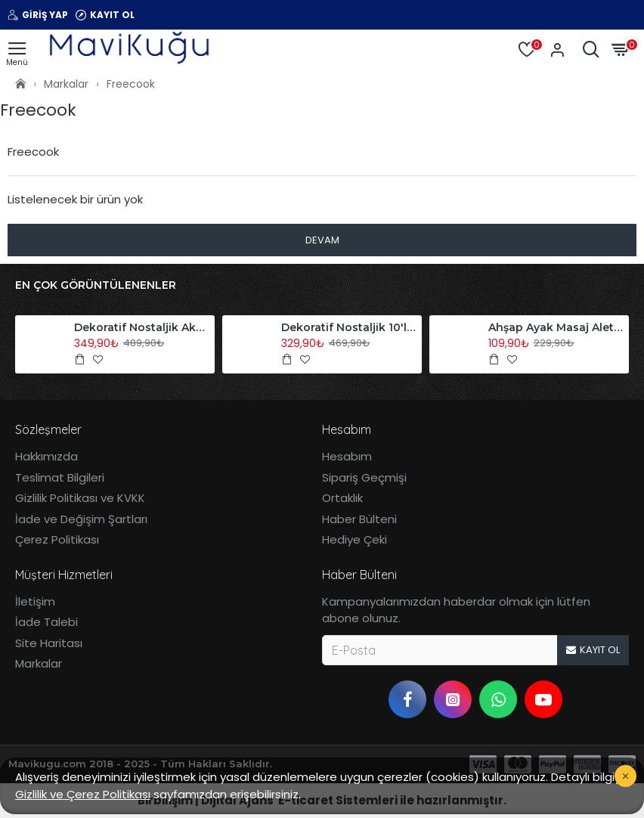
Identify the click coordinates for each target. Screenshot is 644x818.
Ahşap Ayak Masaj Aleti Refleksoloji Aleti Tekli (556, 327)
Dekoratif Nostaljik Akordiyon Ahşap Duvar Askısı (142, 327)
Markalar (66, 84)
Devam (322, 240)
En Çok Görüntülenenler (96, 285)
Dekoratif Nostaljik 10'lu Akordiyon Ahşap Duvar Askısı (349, 327)
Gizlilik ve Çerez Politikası (83, 794)
